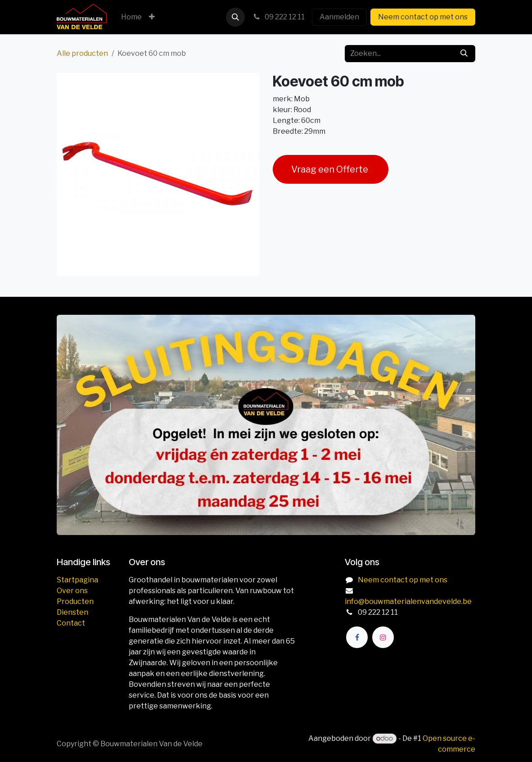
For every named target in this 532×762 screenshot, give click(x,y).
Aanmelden (339, 17)
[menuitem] (131, 17)
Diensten (72, 612)
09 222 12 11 (278, 17)
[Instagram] (383, 637)
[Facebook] (357, 637)
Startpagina (77, 580)
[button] (235, 17)
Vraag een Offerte (331, 169)
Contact (71, 623)
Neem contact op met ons (423, 17)
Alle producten (82, 53)
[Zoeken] (464, 54)
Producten (75, 601)
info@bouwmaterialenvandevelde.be (408, 601)
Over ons (72, 591)
